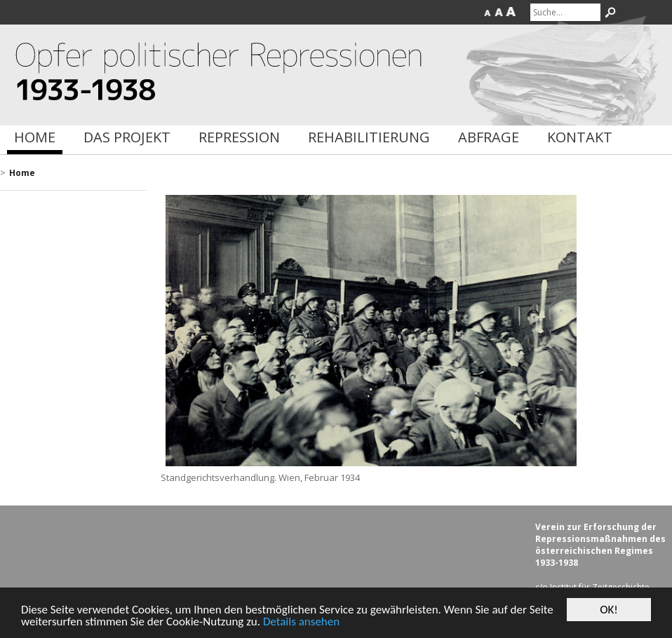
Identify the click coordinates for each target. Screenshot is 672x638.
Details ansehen (301, 622)
